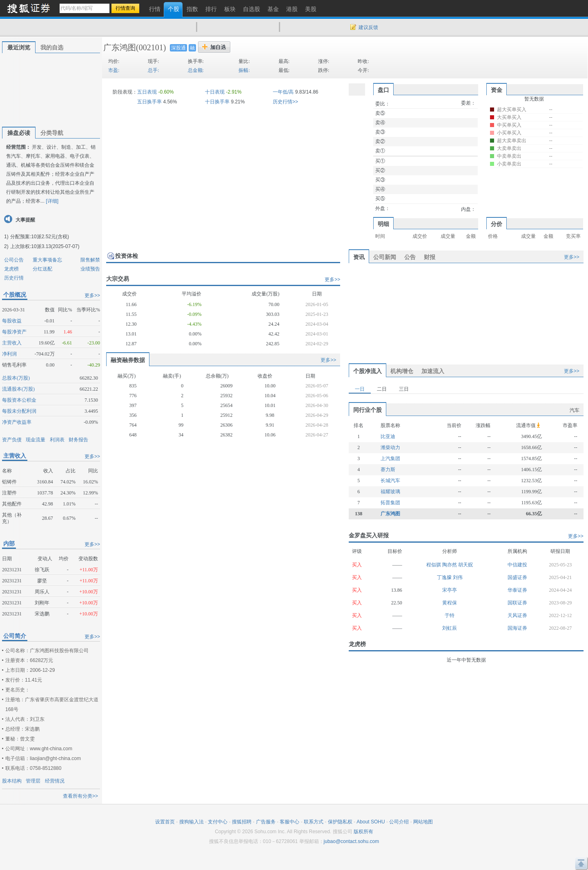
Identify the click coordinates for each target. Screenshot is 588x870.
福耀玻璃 (390, 492)
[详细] (52, 201)
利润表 (57, 440)
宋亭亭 (450, 590)
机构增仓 (402, 371)
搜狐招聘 (242, 822)
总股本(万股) (16, 378)
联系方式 (314, 822)
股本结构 (12, 781)
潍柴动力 (390, 447)
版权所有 (363, 832)
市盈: (114, 70)
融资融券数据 (128, 360)
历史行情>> (285, 102)
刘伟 (458, 577)
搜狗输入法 (192, 822)
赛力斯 (388, 470)
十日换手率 (217, 102)
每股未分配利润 (19, 411)
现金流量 (36, 440)
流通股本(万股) (18, 389)
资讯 (359, 257)
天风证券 (517, 615)
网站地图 (423, 822)
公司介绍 (399, 822)
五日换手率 (149, 102)
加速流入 (433, 371)
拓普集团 (390, 503)
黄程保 (450, 603)
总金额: (196, 70)
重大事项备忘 (47, 260)
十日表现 (215, 92)
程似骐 (434, 565)
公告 (410, 257)
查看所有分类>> (80, 796)
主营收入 (12, 343)
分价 (497, 224)
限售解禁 (90, 260)
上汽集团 (390, 458)
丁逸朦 (445, 577)
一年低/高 (283, 92)
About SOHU (371, 822)
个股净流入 (367, 371)
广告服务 (266, 822)
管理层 (33, 781)
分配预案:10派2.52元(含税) (40, 237)
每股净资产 (14, 332)
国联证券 (517, 603)
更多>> (92, 295)
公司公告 (14, 260)
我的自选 (52, 47)
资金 (497, 90)
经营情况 (55, 781)
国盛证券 (517, 577)
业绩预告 (90, 269)
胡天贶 (465, 565)
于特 (450, 615)
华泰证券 (517, 590)
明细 (383, 224)
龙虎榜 (11, 269)
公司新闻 (385, 257)
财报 (430, 257)
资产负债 (12, 440)
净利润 (9, 354)
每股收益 (12, 321)
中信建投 (517, 565)
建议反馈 (368, 27)
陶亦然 (450, 565)
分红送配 (42, 269)
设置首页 (165, 822)
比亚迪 (388, 436)
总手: (153, 70)
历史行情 (14, 278)
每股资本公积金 (19, 400)
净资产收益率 (17, 422)
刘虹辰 (450, 628)
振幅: (244, 70)
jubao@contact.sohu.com (352, 841)
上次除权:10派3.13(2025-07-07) (45, 246)
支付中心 (218, 822)
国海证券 (517, 628)
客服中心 (290, 822)
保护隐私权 (340, 822)
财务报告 (78, 440)
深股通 (178, 48)
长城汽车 (390, 481)
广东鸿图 (120, 47)
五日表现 (147, 92)
